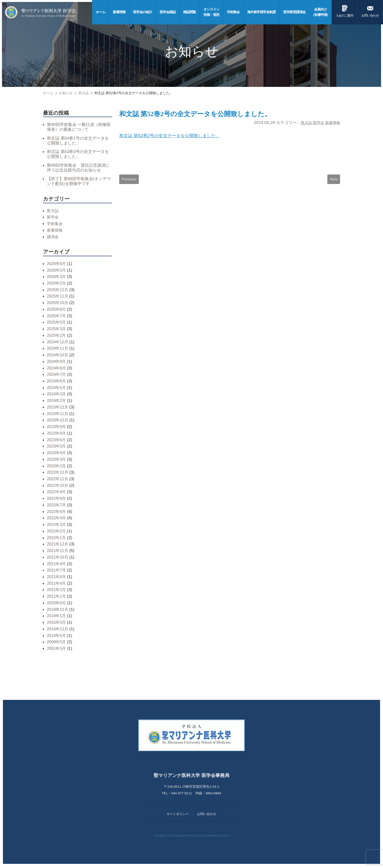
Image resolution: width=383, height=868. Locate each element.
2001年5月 (57, 650)
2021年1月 (57, 598)
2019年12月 (58, 611)
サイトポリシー (178, 815)
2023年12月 (58, 408)
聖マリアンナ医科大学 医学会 (43, 12)
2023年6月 (57, 441)
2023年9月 (57, 428)
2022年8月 (57, 500)
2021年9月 (57, 565)
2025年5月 (57, 324)
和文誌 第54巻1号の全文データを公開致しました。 (78, 141)
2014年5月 (57, 637)
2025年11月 (58, 297)
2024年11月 (58, 350)
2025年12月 (58, 291)
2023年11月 (58, 415)
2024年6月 (57, 382)
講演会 (53, 238)
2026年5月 (57, 271)
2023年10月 (58, 421)
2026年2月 (57, 285)
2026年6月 (57, 265)
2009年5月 (57, 643)
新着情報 (332, 124)
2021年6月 (57, 578)
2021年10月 (58, 558)
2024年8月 (57, 369)
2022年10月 (58, 487)
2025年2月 (57, 337)
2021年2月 (57, 591)
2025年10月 (58, 304)
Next (333, 182)
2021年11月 (58, 552)
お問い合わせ (370, 10)
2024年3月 (57, 395)
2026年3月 (57, 278)
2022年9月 (57, 493)
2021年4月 (57, 584)
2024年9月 (57, 363)
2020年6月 (57, 604)
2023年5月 (57, 448)
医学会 (316, 124)
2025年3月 (57, 330)
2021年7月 (57, 572)
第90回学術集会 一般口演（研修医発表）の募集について (79, 127)
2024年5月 (57, 389)
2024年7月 (57, 376)
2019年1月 (57, 617)
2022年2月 (57, 532)
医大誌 (302, 124)
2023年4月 (57, 454)
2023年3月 (57, 460)
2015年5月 (57, 624)
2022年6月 (57, 513)
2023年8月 (57, 434)
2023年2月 (57, 467)
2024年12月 (58, 343)
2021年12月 (58, 545)
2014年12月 (58, 630)
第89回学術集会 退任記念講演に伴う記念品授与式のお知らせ (78, 168)
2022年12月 (58, 474)
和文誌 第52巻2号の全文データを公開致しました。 (206, 114)
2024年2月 (57, 402)
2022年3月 (57, 526)
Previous (129, 182)
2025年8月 (57, 310)
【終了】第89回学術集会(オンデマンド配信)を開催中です (79, 182)
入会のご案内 (344, 10)
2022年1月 (57, 539)
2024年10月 (58, 356)
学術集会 (55, 225)
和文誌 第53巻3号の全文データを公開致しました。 (78, 155)
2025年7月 (57, 317)
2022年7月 (57, 506)
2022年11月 (58, 480)
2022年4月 (57, 519)
